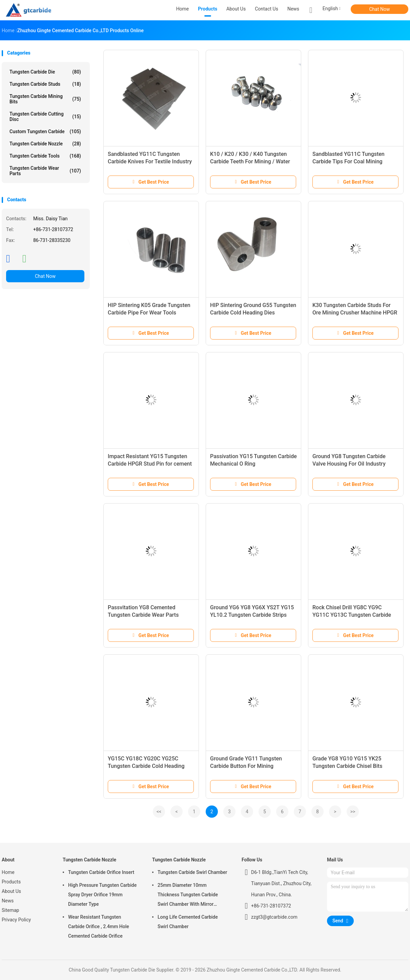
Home (8, 872)
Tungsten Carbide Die (45, 72)
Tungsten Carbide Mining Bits (45, 99)
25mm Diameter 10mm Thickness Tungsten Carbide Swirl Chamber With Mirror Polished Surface (188, 896)
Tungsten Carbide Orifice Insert (101, 872)
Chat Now (380, 9)
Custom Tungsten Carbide (45, 131)
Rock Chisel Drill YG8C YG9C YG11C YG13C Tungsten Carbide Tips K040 (352, 615)
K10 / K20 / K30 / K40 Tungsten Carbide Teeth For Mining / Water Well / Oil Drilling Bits (250, 161)
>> (353, 812)
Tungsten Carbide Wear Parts (45, 171)
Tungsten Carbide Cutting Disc (45, 117)
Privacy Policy (16, 920)
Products (11, 882)
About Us (11, 891)
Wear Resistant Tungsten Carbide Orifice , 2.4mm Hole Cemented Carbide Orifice (99, 926)
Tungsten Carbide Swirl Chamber (192, 872)
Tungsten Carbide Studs (45, 84)
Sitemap (10, 910)
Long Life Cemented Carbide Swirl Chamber (188, 922)
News (8, 901)
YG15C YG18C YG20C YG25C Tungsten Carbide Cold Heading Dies (146, 766)
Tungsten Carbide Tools (45, 156)
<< (159, 812)
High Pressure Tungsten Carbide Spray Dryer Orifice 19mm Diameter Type (102, 895)
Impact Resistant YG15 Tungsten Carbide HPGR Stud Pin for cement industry (150, 464)
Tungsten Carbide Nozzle (45, 144)
